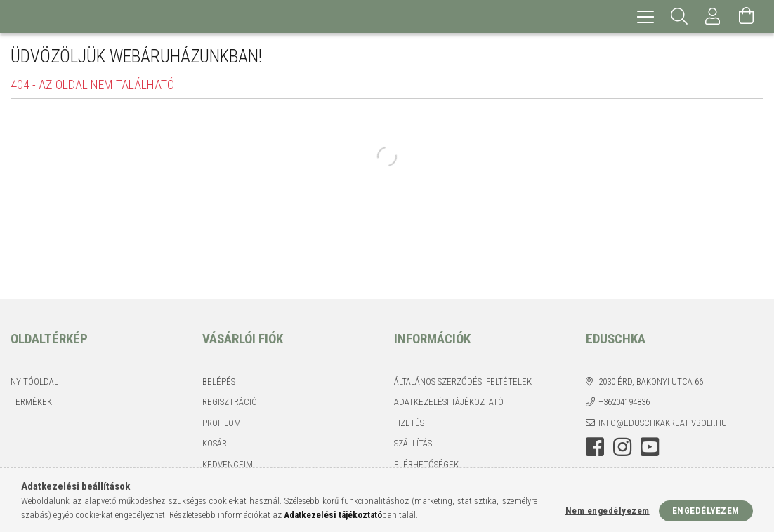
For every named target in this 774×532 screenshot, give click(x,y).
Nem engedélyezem (608, 511)
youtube (650, 447)
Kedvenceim (228, 464)
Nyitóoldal (34, 381)
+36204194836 (624, 402)
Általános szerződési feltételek (463, 381)
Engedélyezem (706, 511)
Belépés (219, 381)
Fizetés (409, 423)
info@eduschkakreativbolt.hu (663, 423)
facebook (595, 447)
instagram (622, 447)
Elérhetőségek (426, 464)
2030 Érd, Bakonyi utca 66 (651, 381)
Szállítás (413, 443)
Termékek (31, 402)
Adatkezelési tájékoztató (449, 402)
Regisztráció (230, 402)
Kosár (215, 443)
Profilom (222, 423)
